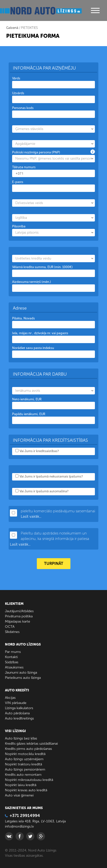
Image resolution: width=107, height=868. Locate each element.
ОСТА (10, 627)
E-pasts (18, 182)
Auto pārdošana (17, 713)
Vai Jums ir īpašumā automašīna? (44, 491)
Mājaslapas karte (18, 621)
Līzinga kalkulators (19, 708)
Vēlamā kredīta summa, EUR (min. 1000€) (42, 267)
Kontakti (11, 657)
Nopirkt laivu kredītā (21, 785)
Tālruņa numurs (24, 167)
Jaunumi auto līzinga (21, 673)
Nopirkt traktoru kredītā (23, 764)
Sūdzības (12, 662)
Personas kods (23, 108)
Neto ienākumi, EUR (27, 399)
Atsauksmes (14, 667)
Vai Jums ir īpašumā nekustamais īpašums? (51, 476)
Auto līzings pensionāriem (25, 769)
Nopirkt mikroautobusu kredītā (29, 780)
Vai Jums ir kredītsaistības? (39, 451)
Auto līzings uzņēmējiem (24, 759)
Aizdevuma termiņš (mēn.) (32, 282)
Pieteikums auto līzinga (23, 678)
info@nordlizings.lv (19, 826)
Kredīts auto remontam (23, 775)
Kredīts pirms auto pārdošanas (28, 749)
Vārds (16, 78)
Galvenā (12, 28)
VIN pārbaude (16, 703)
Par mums (13, 652)
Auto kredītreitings (19, 718)
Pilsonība (19, 226)
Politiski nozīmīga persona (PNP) (36, 152)
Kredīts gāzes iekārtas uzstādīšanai (31, 744)
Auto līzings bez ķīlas (21, 738)
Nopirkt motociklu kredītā (25, 754)
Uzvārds (18, 93)
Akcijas (10, 698)
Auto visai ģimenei (19, 795)
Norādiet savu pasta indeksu (33, 348)
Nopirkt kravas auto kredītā (26, 790)
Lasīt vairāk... (31, 517)
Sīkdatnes (12, 632)
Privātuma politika (19, 616)
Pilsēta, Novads (23, 318)
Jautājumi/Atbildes (19, 611)
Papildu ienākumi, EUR (29, 414)
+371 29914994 (22, 815)
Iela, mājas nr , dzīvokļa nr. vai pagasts (40, 333)
